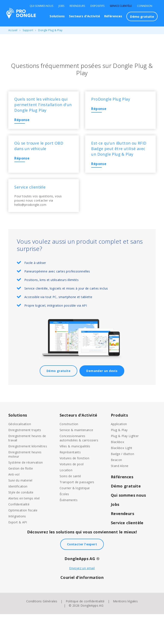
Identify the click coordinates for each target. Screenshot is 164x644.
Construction (69, 454)
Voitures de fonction (74, 488)
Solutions (57, 16)
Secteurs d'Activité (84, 16)
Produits (119, 445)
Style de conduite (21, 522)
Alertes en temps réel (24, 528)
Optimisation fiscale (23, 540)
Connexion (145, 6)
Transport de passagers (77, 512)
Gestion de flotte (21, 498)
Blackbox (117, 472)
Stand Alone (120, 496)
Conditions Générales (42, 631)
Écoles (64, 524)
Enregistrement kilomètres (28, 476)
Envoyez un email (82, 598)
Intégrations (17, 546)
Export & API (18, 552)
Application (119, 454)
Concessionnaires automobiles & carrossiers (79, 468)
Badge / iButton (122, 484)
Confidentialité (19, 534)
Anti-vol (14, 504)
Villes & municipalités (75, 476)
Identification (18, 516)
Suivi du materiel (20, 510)
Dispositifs (97, 6)
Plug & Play (119, 460)
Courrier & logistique (75, 518)
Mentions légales (125, 631)
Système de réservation (26, 492)
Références (113, 16)
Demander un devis (102, 401)
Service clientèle (121, 6)
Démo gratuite (142, 16)
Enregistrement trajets (25, 460)
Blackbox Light (122, 478)
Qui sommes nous (41, 6)
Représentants (70, 482)
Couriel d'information (82, 607)
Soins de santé (70, 506)
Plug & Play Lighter (125, 466)
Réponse (25, 128)
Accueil (13, 30)
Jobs (61, 6)
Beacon (116, 490)
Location (66, 500)
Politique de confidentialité (85, 631)
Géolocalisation (20, 454)
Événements (69, 530)
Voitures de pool (72, 494)
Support (28, 30)
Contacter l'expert (82, 574)
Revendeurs (77, 6)
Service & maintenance (76, 460)
